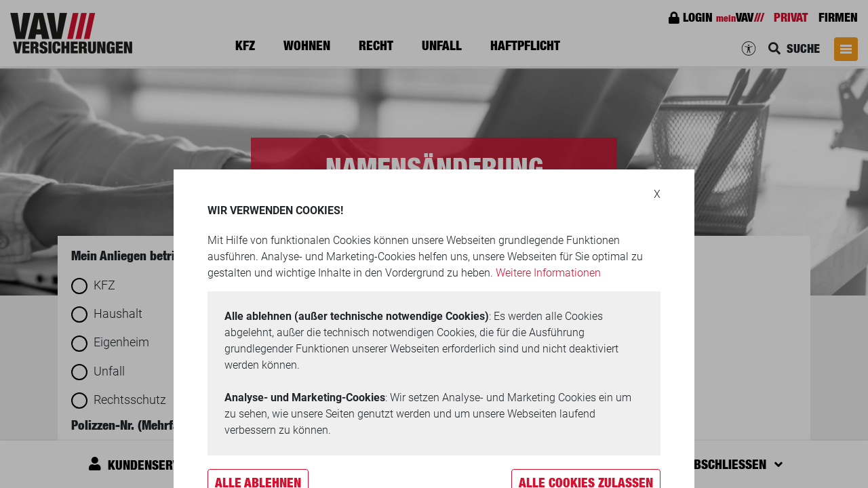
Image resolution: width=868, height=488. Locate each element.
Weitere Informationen (548, 273)
